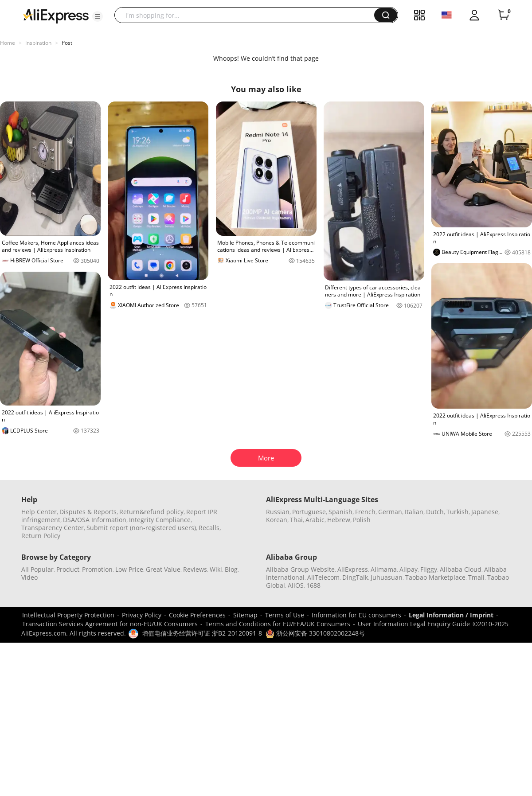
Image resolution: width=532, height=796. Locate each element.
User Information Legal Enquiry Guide (414, 624)
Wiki (216, 569)
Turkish (458, 512)
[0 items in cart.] (504, 15)
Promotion (97, 569)
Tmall (476, 577)
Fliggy (429, 569)
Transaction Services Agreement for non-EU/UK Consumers (110, 624)
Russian (278, 512)
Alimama (384, 569)
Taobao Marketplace (435, 577)
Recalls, (210, 528)
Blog (231, 569)
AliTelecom (323, 577)
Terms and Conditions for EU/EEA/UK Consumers (278, 624)
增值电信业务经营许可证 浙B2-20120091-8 (202, 633)
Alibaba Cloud (461, 569)
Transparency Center (53, 528)
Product (68, 569)
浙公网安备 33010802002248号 (315, 633)
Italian (414, 512)
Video (29, 577)
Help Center (39, 512)
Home (8, 43)
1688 (313, 585)
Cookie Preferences (197, 615)
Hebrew (339, 520)
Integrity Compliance (160, 520)
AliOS (296, 585)
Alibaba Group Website (300, 569)
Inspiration (38, 43)
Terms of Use (285, 615)
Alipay (409, 569)
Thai (296, 520)
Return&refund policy (151, 512)
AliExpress (353, 569)
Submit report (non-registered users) (141, 528)
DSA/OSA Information (95, 520)
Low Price (129, 569)
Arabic (315, 520)
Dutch (435, 512)
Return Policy (41, 536)
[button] (98, 16)
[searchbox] (248, 15)
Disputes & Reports (88, 512)
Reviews (195, 569)
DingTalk (355, 577)
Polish (362, 520)
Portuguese (309, 512)
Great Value (163, 569)
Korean (277, 520)
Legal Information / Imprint (451, 615)
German (390, 512)
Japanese (485, 512)
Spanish (340, 512)
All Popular (37, 569)
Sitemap (245, 615)
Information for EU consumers (356, 615)
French (365, 512)
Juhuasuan (387, 577)
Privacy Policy (142, 615)
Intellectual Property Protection (68, 615)
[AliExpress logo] (56, 16)
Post (67, 43)
